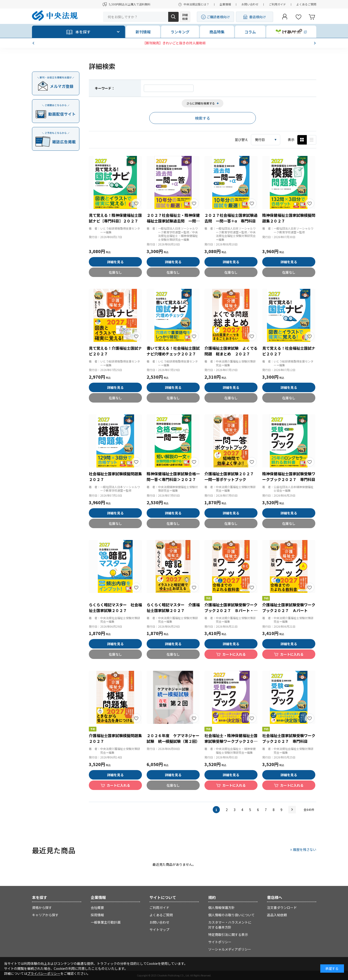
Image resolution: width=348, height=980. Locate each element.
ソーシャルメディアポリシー (230, 949)
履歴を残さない (305, 849)
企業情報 (225, 4)
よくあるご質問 (306, 4)
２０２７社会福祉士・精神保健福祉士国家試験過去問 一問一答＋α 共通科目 (173, 221)
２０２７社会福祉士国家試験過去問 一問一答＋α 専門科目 (231, 218)
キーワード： (105, 88)
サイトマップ (159, 930)
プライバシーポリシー (44, 973)
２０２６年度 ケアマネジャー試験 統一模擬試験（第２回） (173, 738)
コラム (250, 32)
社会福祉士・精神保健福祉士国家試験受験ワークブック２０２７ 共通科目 (231, 741)
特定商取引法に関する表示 (228, 935)
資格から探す (42, 907)
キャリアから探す (45, 915)
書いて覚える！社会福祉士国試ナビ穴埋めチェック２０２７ (173, 351)
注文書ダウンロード (282, 907)
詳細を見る (115, 262)
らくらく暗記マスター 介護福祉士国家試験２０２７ (173, 608)
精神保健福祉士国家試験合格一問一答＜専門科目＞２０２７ (173, 476)
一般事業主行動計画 (106, 922)
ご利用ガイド (277, 4)
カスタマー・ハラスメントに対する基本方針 (230, 925)
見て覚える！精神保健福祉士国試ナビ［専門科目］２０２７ (115, 218)
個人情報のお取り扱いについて (231, 915)
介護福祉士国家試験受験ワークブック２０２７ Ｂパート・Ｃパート (231, 610)
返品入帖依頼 (277, 915)
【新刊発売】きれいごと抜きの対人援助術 (174, 43)
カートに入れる (234, 654)
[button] (34, 43)
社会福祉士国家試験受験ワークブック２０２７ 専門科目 (289, 738)
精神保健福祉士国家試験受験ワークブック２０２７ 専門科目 (289, 476)
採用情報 (97, 915)
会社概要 (97, 907)
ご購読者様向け (218, 17)
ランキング (180, 32)
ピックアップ (312, 140)
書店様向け (258, 17)
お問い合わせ (250, 4)
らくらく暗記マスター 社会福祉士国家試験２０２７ (115, 608)
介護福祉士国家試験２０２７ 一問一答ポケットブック (231, 476)
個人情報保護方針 (221, 907)
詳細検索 (185, 17)
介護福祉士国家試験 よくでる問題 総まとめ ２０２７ (231, 351)
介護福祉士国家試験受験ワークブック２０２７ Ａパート (289, 608)
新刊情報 (143, 32)
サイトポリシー (220, 942)
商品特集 (217, 32)
